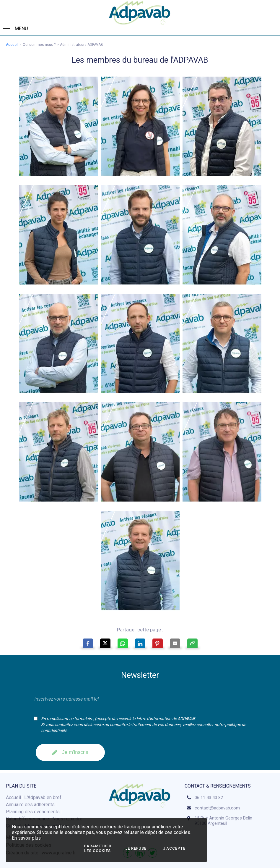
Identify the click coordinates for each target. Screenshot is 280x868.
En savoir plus (26, 838)
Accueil (12, 45)
